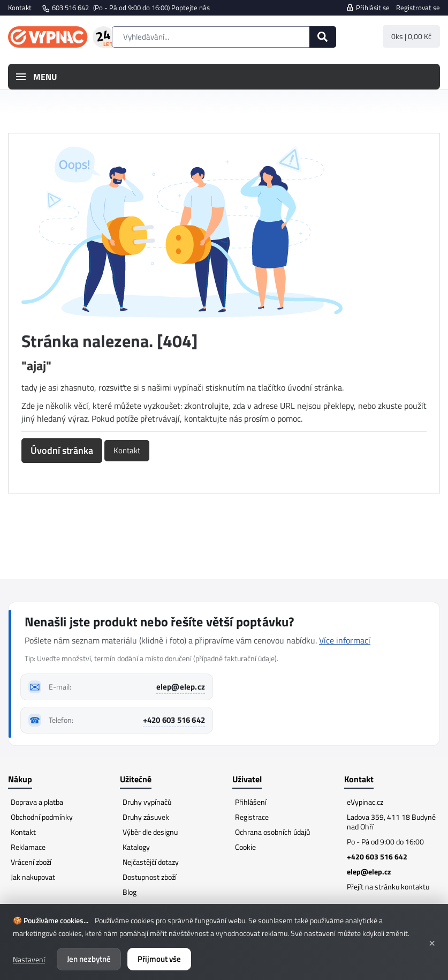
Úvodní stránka (62, 450)
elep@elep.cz (181, 687)
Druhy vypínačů (147, 802)
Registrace (252, 817)
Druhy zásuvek (146, 817)
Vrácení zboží (31, 862)
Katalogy (136, 847)
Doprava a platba (37, 802)
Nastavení (29, 959)
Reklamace (28, 847)
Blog (130, 892)
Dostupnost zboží (150, 877)
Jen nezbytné (89, 959)
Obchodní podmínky (42, 817)
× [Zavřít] (432, 942)
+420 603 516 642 (174, 720)
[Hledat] (323, 37)
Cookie (245, 847)
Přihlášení (251, 802)
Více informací (345, 640)
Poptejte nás (191, 8)
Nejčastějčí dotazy (151, 862)
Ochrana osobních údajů (272, 832)
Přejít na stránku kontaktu (388, 887)
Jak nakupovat (33, 877)
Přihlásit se (368, 8)
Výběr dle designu (150, 832)
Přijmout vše (159, 959)
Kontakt (20, 8)
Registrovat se (418, 8)
